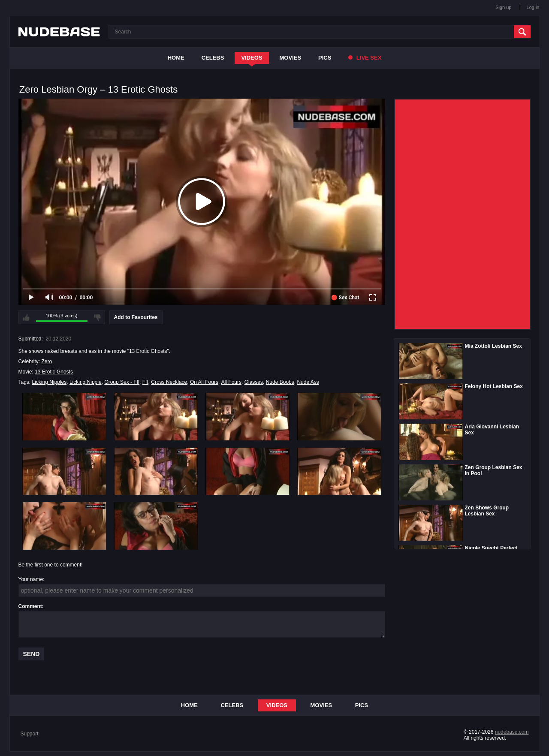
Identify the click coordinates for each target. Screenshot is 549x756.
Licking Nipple (86, 382)
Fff (145, 382)
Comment (30, 606)
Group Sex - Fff (122, 382)
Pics (325, 58)
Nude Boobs (280, 382)
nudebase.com (512, 732)
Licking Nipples (50, 382)
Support (30, 734)
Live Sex (365, 58)
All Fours (231, 382)
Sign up (503, 7)
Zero (47, 361)
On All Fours (204, 382)
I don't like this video (97, 317)
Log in (533, 7)
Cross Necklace (169, 382)
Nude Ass (308, 382)
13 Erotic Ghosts (54, 372)
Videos (252, 58)
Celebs (213, 58)
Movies (291, 58)
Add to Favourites (136, 317)
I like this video (26, 317)
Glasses (254, 382)
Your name (31, 579)
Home (176, 58)
